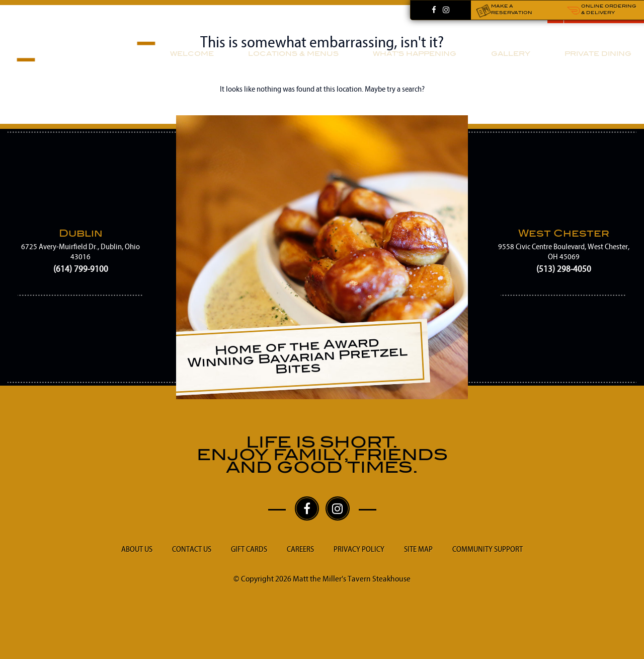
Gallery (511, 54)
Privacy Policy (359, 549)
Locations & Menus (293, 54)
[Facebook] (434, 10)
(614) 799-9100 (81, 269)
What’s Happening (415, 54)
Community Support (488, 549)
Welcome (192, 54)
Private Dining (598, 54)
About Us (137, 549)
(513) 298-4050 (564, 269)
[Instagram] (446, 10)
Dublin (81, 233)
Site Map (418, 549)
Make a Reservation (504, 11)
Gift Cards (249, 549)
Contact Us (192, 549)
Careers (300, 549)
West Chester (564, 233)
